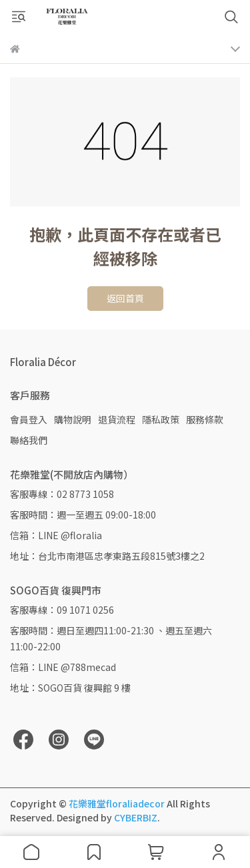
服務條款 (205, 419)
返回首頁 (125, 298)
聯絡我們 (29, 440)
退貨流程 (117, 419)
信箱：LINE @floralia (56, 535)
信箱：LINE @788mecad (63, 667)
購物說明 (73, 419)
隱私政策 (161, 419)
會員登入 (29, 419)
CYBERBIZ (136, 817)
